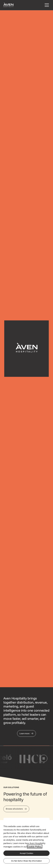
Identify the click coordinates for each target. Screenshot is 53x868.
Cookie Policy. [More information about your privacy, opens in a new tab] (35, 847)
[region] (26, 844)
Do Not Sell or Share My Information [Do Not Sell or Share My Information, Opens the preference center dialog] (26, 861)
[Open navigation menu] (46, 5)
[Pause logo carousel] (44, 758)
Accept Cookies (26, 853)
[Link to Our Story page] (26, 733)
